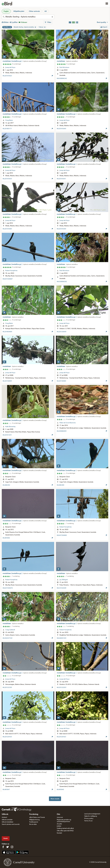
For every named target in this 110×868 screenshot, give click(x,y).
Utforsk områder (7, 820)
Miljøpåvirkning (34, 820)
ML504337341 (8, 638)
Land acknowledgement (92, 814)
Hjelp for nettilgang (91, 816)
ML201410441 (61, 129)
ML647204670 (8, 588)
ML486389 (60, 485)
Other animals (34, 11)
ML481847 (6, 790)
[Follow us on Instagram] (12, 847)
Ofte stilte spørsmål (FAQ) (65, 831)
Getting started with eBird (65, 828)
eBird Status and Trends (37, 817)
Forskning (34, 814)
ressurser (60, 817)
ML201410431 (7, 179)
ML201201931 (7, 737)
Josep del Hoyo (10, 67)
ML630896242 (62, 78)
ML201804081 (7, 332)
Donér (6, 838)
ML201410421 (7, 76)
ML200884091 (62, 431)
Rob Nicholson (64, 67)
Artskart (4, 817)
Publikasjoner (34, 822)
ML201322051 (62, 687)
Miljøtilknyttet (19, 11)
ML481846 (6, 538)
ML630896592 (62, 282)
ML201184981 (61, 381)
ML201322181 (7, 687)
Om (58, 814)
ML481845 (60, 790)
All (46, 11)
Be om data (33, 824)
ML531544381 (62, 588)
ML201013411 (7, 435)
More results (55, 799)
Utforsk (5, 814)
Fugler (6, 11)
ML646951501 (62, 638)
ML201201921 (61, 737)
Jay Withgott (64, 580)
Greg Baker (9, 120)
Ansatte (59, 824)
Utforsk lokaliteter (8, 822)
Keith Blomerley (10, 427)
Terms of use (88, 821)
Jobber (59, 826)
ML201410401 (7, 229)
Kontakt (59, 833)
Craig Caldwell (10, 630)
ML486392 (6, 485)
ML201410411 (61, 179)
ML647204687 (8, 279)
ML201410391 (61, 229)
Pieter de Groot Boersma (68, 423)
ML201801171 (7, 129)
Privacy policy (89, 818)
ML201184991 (7, 381)
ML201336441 (62, 332)
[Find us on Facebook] (3, 847)
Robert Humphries (11, 271)
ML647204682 (62, 535)
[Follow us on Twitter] (8, 847)
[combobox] (28, 17)
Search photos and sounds (11, 824)
